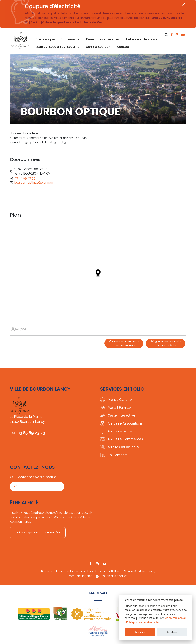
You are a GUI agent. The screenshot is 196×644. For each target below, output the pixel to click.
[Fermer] (183, 5)
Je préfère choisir (176, 618)
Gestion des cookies (113, 576)
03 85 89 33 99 (25, 178)
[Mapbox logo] (19, 329)
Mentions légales (80, 576)
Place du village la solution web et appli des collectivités (80, 571)
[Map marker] (98, 273)
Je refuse (172, 632)
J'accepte (140, 632)
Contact (123, 47)
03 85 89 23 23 (31, 433)
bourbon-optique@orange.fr (34, 183)
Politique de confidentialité (142, 622)
